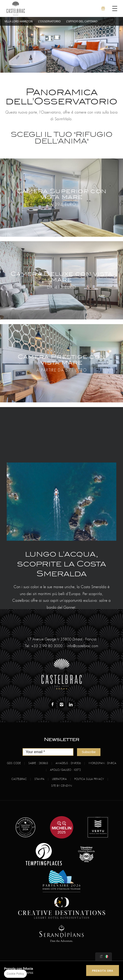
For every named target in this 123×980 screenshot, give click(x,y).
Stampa (39, 779)
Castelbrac (19, 779)
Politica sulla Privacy (89, 779)
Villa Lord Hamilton (19, 21)
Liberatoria (59, 779)
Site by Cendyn (61, 786)
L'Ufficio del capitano (82, 21)
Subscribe (89, 752)
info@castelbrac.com (83, 646)
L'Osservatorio (49, 21)
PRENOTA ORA (103, 971)
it (101, 957)
